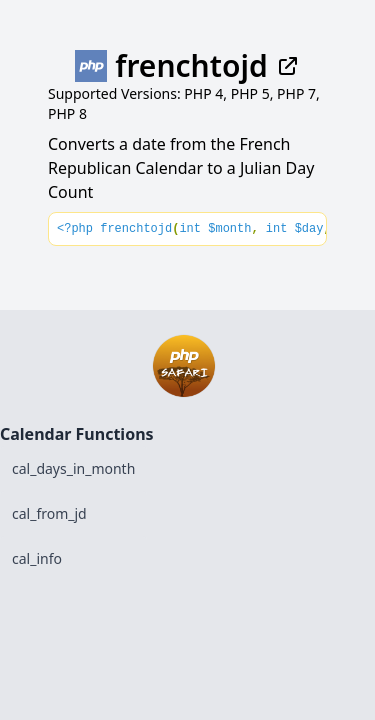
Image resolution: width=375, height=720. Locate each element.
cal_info (37, 558)
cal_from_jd (49, 513)
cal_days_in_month (73, 468)
